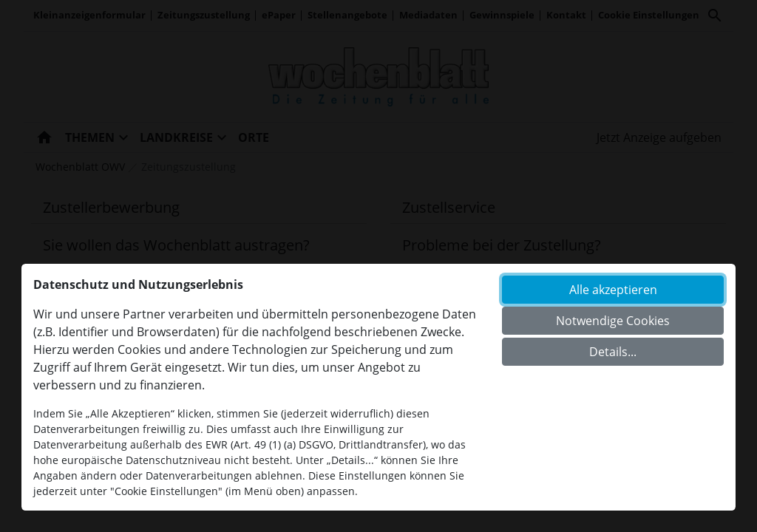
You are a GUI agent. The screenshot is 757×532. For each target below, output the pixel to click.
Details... (613, 352)
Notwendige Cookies (613, 321)
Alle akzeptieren (613, 290)
